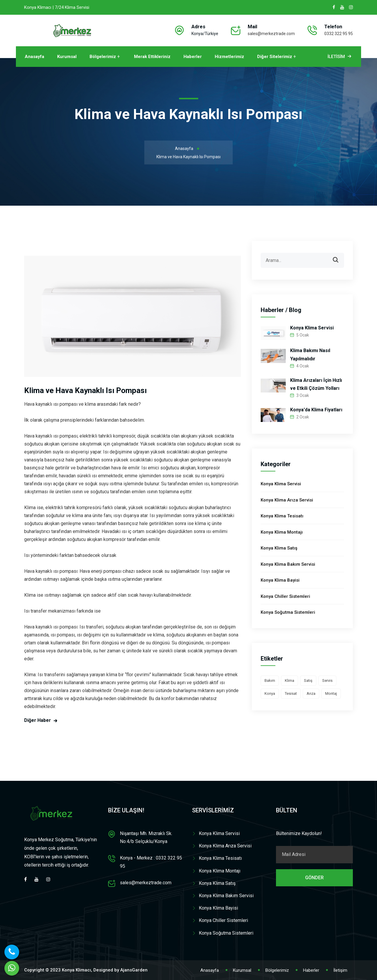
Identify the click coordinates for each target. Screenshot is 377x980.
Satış (308, 680)
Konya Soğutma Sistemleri (288, 612)
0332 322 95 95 (339, 34)
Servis (327, 680)
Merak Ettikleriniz (152, 57)
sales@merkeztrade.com (271, 34)
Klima (290, 680)
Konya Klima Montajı (282, 532)
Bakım (270, 680)
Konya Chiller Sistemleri (285, 596)
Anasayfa (34, 57)
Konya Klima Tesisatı (282, 516)
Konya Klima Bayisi (280, 580)
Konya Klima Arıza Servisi (287, 500)
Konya (270, 693)
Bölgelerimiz (103, 57)
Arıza (311, 693)
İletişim (340, 970)
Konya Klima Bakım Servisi (288, 564)
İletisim (340, 57)
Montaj (331, 693)
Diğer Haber (38, 720)
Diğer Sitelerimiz (275, 57)
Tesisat (291, 693)
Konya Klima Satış (279, 548)
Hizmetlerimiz (229, 57)
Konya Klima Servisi (312, 328)
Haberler (193, 57)
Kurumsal (67, 57)
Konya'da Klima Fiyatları (316, 410)
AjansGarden (134, 970)
